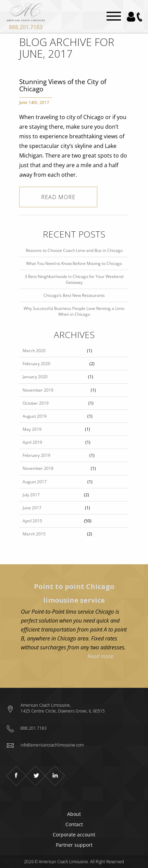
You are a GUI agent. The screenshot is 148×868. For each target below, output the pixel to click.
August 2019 (35, 416)
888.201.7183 (26, 27)
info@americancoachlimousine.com (52, 745)
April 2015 (32, 521)
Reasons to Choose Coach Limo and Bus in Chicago (74, 250)
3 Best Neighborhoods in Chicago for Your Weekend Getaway (74, 279)
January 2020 (35, 377)
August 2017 (35, 482)
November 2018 (38, 468)
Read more (58, 197)
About (74, 814)
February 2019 (36, 455)
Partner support (74, 845)
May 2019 (32, 429)
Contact (74, 824)
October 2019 (36, 403)
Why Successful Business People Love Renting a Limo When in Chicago (74, 311)
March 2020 (34, 351)
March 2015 (34, 534)
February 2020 (36, 364)
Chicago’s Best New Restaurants (74, 295)
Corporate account (74, 835)
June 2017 (32, 508)
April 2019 (32, 442)
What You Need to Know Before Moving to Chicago (74, 263)
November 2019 (38, 390)
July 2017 (31, 495)
